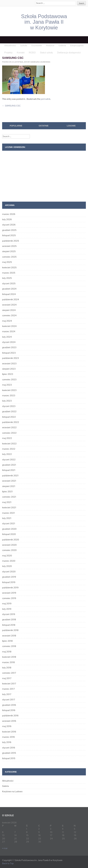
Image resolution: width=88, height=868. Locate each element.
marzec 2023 (9, 395)
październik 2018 (10, 630)
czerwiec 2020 (9, 550)
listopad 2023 (9, 353)
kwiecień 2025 (9, 267)
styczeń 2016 (9, 748)
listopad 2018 (9, 625)
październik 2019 (10, 588)
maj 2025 (7, 262)
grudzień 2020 (9, 529)
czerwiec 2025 (9, 257)
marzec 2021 (8, 513)
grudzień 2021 (9, 465)
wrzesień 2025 (9, 246)
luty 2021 (7, 518)
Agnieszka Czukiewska (40, 62)
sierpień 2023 (9, 369)
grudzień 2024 (9, 289)
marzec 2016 (8, 737)
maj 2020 (7, 556)
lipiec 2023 (8, 374)
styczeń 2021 (9, 523)
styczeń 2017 (9, 700)
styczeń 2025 (9, 283)
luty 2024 (7, 337)
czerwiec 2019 (9, 598)
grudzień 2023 (9, 347)
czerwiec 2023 (9, 379)
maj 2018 (7, 652)
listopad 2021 (9, 470)
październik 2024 (11, 299)
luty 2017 (7, 694)
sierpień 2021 (9, 486)
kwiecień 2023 (9, 390)
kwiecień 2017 (9, 684)
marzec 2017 (8, 689)
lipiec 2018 (7, 641)
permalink (46, 99)
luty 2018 (7, 668)
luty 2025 (7, 278)
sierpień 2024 (9, 310)
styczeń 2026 (9, 225)
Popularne (16, 126)
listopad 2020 (9, 534)
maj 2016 (7, 726)
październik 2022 (11, 422)
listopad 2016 (9, 710)
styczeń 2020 (9, 572)
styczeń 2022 (9, 460)
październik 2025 (10, 241)
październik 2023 (10, 358)
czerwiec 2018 (9, 646)
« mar (5, 848)
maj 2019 (7, 604)
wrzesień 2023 (9, 364)
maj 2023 (7, 385)
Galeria (5, 786)
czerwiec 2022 (9, 433)
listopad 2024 (9, 294)
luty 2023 (7, 401)
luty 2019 (7, 609)
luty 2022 (7, 454)
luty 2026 (7, 219)
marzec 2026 (9, 214)
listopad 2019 (9, 582)
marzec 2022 (9, 449)
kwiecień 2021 (9, 507)
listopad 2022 (9, 417)
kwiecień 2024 (9, 326)
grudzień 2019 (9, 577)
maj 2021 (7, 502)
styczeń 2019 (9, 614)
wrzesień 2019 (9, 593)
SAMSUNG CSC (11, 106)
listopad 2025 (9, 235)
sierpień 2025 (9, 251)
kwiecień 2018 (9, 657)
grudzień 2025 (9, 230)
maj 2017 (7, 678)
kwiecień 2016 (9, 732)
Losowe (71, 126)
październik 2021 (10, 476)
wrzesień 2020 (9, 545)
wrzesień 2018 (9, 636)
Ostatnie (44, 126)
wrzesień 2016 (9, 721)
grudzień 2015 (9, 753)
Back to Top (8, 863)
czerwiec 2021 (9, 497)
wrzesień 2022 (9, 427)
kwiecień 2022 (9, 444)
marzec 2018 (8, 662)
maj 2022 (7, 438)
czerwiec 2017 (9, 673)
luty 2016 (7, 742)
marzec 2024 (9, 331)
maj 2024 (7, 321)
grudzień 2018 (9, 620)
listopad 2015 (9, 758)
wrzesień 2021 (9, 481)
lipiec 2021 (7, 492)
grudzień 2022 (9, 411)
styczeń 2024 (9, 342)
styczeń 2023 (9, 406)
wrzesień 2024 (9, 305)
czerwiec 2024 (9, 315)
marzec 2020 (9, 561)
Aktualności (8, 781)
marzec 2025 (9, 273)
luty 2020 (7, 566)
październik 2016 (10, 716)
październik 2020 (11, 540)
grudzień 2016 (9, 705)
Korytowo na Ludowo (12, 791)
